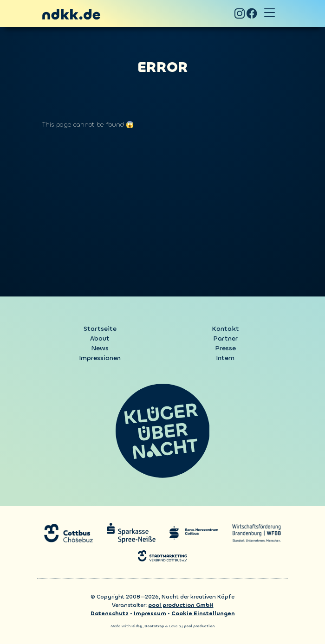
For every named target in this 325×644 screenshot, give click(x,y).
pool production (199, 626)
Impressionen (100, 358)
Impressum (150, 613)
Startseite (100, 329)
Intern (225, 358)
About (100, 338)
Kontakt (225, 329)
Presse (225, 348)
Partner (225, 338)
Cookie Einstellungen (203, 613)
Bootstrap (154, 626)
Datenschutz (110, 613)
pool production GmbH (181, 605)
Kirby (137, 626)
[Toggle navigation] (269, 13)
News (100, 348)
